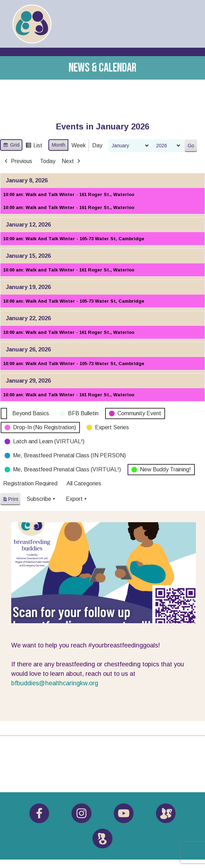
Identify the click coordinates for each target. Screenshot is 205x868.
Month (58, 145)
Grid (11, 146)
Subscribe (42, 499)
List (34, 146)
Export (77, 499)
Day (97, 145)
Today (48, 161)
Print (10, 500)
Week (79, 145)
